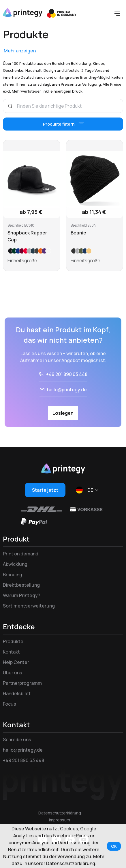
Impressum (60, 820)
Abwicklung (15, 564)
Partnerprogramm (22, 683)
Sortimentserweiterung (29, 606)
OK (114, 846)
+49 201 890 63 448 (67, 374)
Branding (13, 575)
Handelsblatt (17, 693)
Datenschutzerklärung (60, 813)
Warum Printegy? (21, 595)
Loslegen (63, 413)
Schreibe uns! (18, 739)
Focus (10, 704)
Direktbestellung (21, 585)
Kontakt (11, 652)
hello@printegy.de (67, 390)
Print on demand (21, 554)
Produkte (13, 641)
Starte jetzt (45, 490)
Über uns (13, 673)
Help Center (16, 662)
